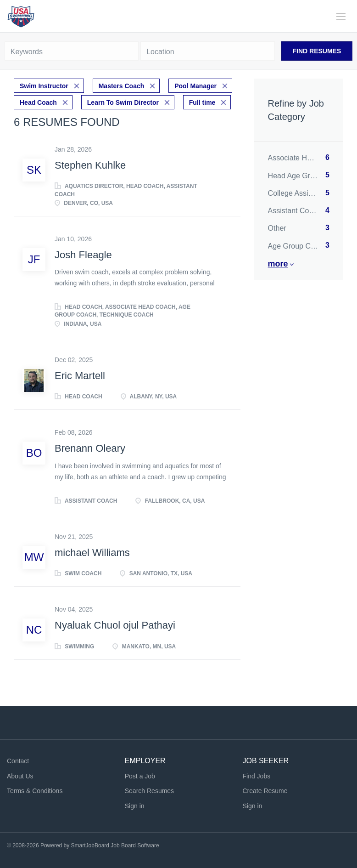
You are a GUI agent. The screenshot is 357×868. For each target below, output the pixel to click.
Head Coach (38, 102)
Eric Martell (80, 376)
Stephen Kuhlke (90, 165)
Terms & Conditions (35, 791)
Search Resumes (149, 791)
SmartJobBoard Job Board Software (115, 845)
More (278, 264)
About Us (20, 776)
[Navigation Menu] (341, 17)
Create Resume (265, 791)
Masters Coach (122, 86)
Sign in (135, 806)
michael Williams (92, 553)
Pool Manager (195, 86)
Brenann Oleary (90, 448)
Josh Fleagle (83, 255)
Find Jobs (256, 776)
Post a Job (140, 776)
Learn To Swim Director (123, 102)
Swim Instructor (44, 86)
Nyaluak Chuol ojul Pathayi (115, 625)
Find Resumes (317, 51)
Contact (18, 761)
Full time (202, 102)
